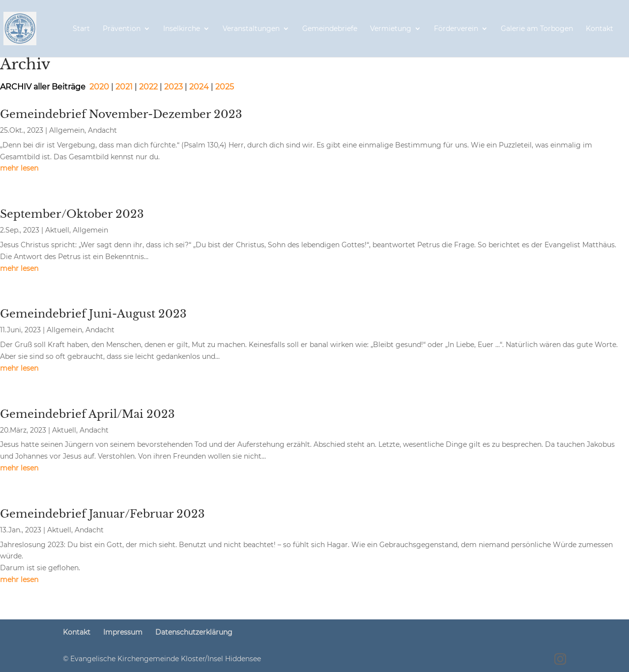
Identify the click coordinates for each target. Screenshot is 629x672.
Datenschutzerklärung (194, 632)
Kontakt (600, 29)
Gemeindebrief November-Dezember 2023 (121, 114)
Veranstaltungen (251, 29)
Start (81, 29)
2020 (99, 87)
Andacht (102, 130)
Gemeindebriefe (330, 29)
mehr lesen (19, 168)
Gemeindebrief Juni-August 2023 (93, 314)
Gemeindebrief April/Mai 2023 (87, 414)
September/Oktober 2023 (72, 214)
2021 (125, 87)
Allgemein (67, 130)
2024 (200, 87)
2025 (225, 87)
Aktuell (57, 230)
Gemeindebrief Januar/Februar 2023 (102, 514)
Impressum (123, 632)
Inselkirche (182, 29)
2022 (148, 87)
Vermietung (391, 29)
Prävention (122, 29)
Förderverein (456, 29)
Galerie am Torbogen (537, 29)
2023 (173, 87)
